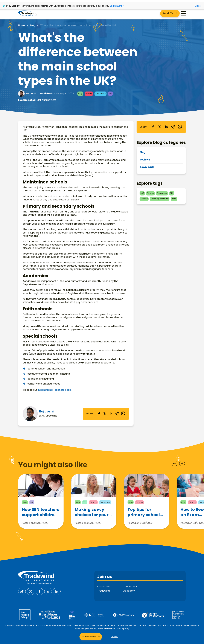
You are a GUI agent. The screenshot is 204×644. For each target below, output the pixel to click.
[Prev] (175, 464)
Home (22, 25)
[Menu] (183, 13)
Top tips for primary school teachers (144, 512)
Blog (33, 25)
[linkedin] (111, 414)
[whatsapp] (123, 414)
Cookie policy (123, 629)
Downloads (147, 167)
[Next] (182, 464)
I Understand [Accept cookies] (89, 637)
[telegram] (117, 414)
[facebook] (99, 414)
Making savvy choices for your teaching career (92, 512)
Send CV (168, 13)
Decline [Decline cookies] (115, 637)
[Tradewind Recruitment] (28, 13)
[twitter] (105, 414)
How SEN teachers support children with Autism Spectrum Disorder (41, 512)
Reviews (145, 160)
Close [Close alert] (198, 6)
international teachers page (54, 390)
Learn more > (117, 6)
